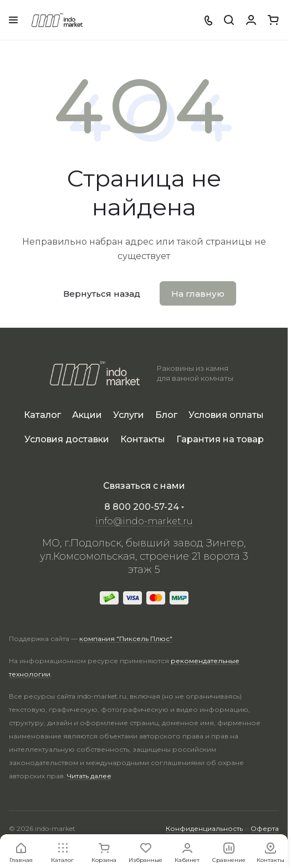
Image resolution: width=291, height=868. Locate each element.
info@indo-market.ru (144, 521)
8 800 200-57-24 (142, 507)
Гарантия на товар (220, 439)
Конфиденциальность (204, 828)
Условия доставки (67, 439)
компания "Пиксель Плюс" (126, 639)
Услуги (129, 415)
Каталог (42, 415)
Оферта (265, 828)
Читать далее (89, 776)
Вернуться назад (102, 294)
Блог (166, 415)
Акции (87, 415)
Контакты (143, 439)
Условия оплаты (226, 415)
